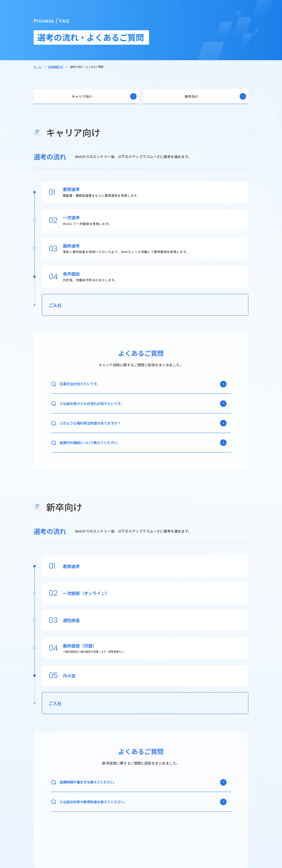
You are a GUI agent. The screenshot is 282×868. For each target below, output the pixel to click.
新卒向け (216, 97)
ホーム (37, 67)
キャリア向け (104, 97)
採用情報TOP (56, 67)
